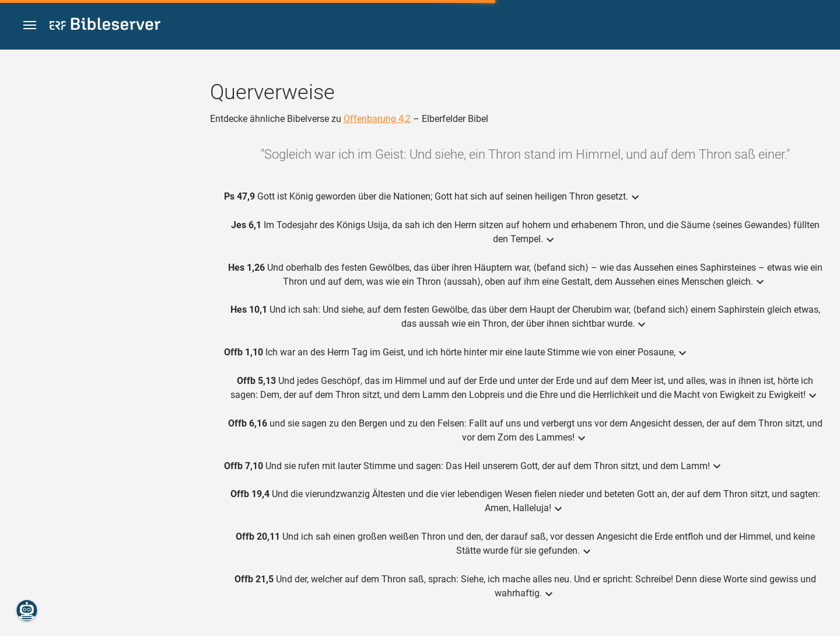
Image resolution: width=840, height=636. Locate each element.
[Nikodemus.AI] (27, 610)
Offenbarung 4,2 (377, 119)
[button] (30, 25)
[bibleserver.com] (105, 26)
